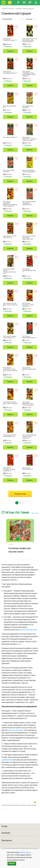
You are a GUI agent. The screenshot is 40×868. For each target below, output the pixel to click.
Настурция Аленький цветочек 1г (29, 270)
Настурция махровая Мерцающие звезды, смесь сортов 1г (10, 204)
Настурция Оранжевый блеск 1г (29, 337)
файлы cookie (25, 852)
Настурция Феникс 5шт (10, 107)
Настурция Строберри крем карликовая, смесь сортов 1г (29, 74)
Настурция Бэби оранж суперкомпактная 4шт (9, 271)
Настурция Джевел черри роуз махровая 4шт (29, 203)
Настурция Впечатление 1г (28, 468)
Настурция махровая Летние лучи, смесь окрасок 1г (10, 370)
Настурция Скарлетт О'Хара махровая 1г (9, 469)
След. (23, 503)
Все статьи (35, 513)
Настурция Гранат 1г (10, 137)
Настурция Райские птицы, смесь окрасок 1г (29, 436)
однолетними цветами (28, 630)
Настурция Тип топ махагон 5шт (10, 237)
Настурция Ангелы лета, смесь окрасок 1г (10, 403)
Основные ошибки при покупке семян (20, 550)
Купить (10, 51)
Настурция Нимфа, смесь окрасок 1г (10, 337)
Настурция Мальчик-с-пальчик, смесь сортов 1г (30, 139)
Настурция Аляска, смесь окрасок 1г (10, 436)
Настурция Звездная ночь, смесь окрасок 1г (28, 403)
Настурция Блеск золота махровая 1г (29, 171)
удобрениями (7, 760)
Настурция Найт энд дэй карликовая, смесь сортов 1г (30, 40)
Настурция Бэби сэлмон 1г (9, 171)
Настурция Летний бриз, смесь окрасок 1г (10, 305)
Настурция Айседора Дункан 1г (10, 72)
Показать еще (20, 494)
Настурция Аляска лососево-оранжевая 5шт (29, 237)
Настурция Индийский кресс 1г (10, 39)
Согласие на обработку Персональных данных (20, 848)
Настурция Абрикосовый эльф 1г (29, 369)
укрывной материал (15, 730)
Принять (12, 864)
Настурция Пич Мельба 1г (28, 107)
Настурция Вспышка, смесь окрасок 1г (28, 305)
